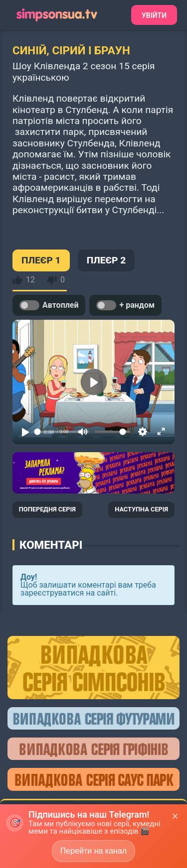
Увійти (154, 15)
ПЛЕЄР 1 (41, 260)
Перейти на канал (93, 851)
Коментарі (51, 545)
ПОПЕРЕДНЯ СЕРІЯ (47, 509)
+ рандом (125, 305)
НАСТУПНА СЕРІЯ (141, 509)
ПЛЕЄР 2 (106, 260)
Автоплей (49, 305)
